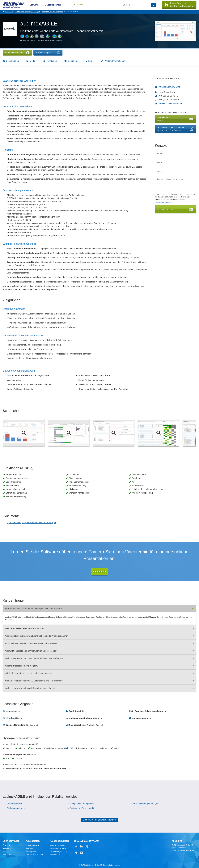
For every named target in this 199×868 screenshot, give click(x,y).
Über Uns (6, 846)
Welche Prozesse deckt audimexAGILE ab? (25, 628)
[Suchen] (154, 5)
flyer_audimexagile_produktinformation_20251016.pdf (32, 523)
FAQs (91, 61)
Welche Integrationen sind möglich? (22, 666)
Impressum (7, 855)
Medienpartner (31, 852)
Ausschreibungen (53, 5)
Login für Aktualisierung (35, 855)
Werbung (29, 849)
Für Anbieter (78, 5)
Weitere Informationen (115, 61)
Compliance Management (82, 804)
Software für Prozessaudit (53, 12)
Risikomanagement (16, 808)
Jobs (5, 852)
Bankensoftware (14, 804)
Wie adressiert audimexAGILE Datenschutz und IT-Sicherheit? (34, 681)
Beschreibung (12, 61)
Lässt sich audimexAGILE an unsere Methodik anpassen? (32, 643)
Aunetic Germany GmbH (170, 87)
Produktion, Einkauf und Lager (27, 12)
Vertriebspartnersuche (58, 849)
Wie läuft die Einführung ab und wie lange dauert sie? (30, 673)
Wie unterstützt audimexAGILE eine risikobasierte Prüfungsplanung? (37, 636)
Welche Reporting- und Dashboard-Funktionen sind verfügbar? (34, 658)
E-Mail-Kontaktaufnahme (170, 103)
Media (33, 61)
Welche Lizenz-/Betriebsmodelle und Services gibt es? (30, 688)
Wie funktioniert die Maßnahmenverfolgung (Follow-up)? (31, 651)
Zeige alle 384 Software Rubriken (100, 820)
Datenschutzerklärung (163, 202)
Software (34, 5)
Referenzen (7, 849)
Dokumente (73, 61)
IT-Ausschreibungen (57, 846)
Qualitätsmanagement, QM (145, 804)
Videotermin (99, 572)
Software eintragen (33, 846)
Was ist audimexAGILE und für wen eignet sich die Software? (33, 609)
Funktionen (52, 61)
